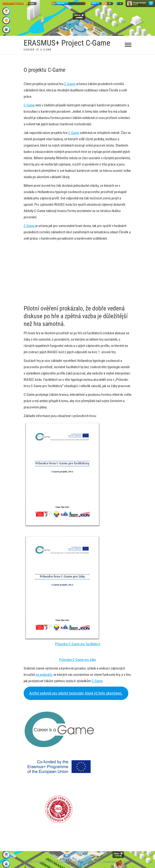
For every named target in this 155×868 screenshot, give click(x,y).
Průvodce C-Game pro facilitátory (78, 644)
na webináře (44, 675)
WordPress (125, 862)
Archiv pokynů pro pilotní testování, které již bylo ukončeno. (76, 693)
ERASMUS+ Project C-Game (67, 43)
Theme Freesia (92, 862)
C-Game (70, 84)
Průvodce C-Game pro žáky (77, 660)
